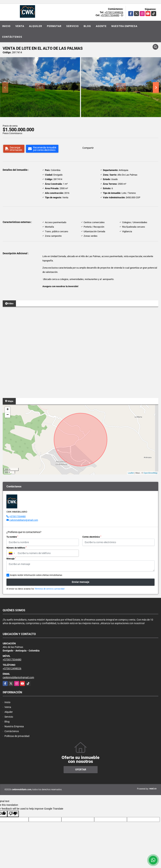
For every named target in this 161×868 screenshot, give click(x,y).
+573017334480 (110, 15)
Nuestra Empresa (124, 26)
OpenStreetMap (150, 473)
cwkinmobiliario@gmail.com (24, 520)
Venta (20, 26)
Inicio (6, 26)
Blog (87, 26)
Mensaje (11, 559)
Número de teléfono (16, 548)
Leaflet (131, 473)
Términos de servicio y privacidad (49, 589)
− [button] (8, 415)
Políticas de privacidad (17, 736)
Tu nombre (12, 537)
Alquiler (36, 26)
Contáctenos (12, 37)
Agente (101, 26)
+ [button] (8, 410)
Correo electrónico (92, 537)
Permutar (54, 26)
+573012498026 (114, 12)
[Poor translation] (13, 814)
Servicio (73, 26)
